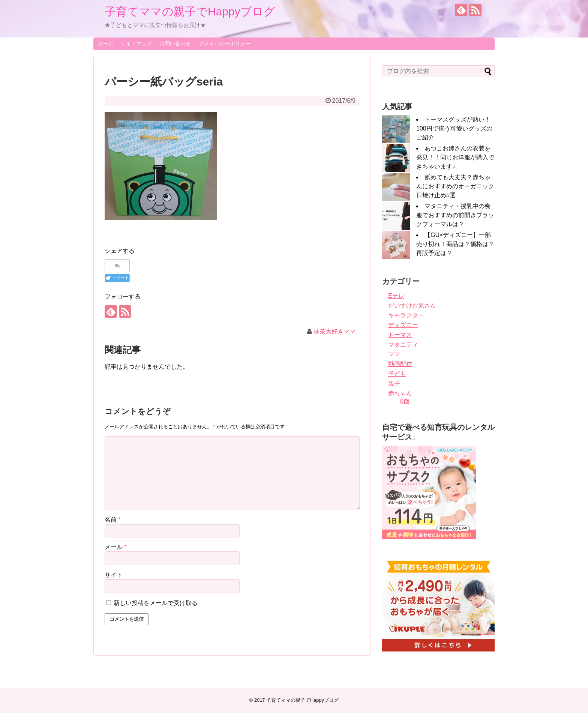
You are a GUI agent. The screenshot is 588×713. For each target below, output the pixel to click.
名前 (113, 520)
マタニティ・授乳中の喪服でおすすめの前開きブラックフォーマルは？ (455, 215)
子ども (397, 374)
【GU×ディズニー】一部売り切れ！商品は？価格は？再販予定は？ (455, 244)
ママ (394, 354)
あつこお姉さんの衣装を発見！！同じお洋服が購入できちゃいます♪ (455, 157)
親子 (394, 384)
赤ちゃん (400, 393)
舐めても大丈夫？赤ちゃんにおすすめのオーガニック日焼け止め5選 (455, 186)
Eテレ (396, 296)
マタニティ (403, 344)
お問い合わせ (175, 44)
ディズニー (403, 325)
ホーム (105, 44)
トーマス (400, 335)
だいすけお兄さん (412, 305)
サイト (114, 575)
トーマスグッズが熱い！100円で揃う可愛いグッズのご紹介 (454, 128)
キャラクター (406, 315)
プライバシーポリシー (225, 44)
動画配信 (400, 364)
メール (116, 547)
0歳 (405, 401)
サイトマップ (136, 44)
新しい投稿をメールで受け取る (156, 603)
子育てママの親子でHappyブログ (190, 11)
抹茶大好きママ (334, 331)
